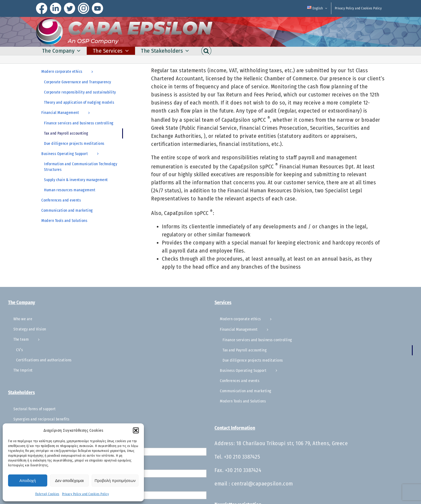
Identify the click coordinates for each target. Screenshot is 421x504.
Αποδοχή (28, 480)
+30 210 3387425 (242, 457)
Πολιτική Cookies (47, 494)
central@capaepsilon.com (262, 484)
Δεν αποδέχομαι (69, 480)
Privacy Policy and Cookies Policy (86, 494)
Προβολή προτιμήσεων (115, 480)
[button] (136, 430)
